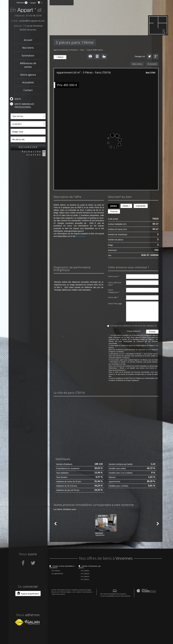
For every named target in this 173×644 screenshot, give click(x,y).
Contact (28, 90)
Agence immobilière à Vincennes (66, 50)
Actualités (28, 82)
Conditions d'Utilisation (116, 380)
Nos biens (28, 48)
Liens (72, 637)
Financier (114, 211)
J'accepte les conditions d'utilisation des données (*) (133, 326)
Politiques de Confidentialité (145, 378)
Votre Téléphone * (114, 291)
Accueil (28, 40)
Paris (82, 50)
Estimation (28, 55)
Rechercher (28, 147)
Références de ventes (28, 65)
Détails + (126, 206)
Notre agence (28, 75)
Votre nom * (114, 276)
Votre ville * (113, 297)
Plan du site (53, 637)
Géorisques (81, 236)
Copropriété (140, 206)
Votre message (115, 303)
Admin (77, 637)
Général (113, 206)
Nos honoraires (85, 637)
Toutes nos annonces (56, 639)
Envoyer (152, 332)
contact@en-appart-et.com (32, 21)
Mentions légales (64, 637)
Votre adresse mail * (115, 284)
